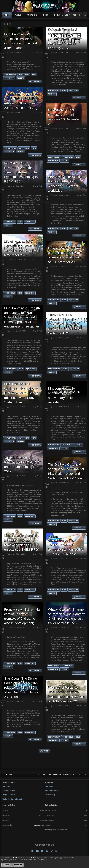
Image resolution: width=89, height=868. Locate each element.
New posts (49, 786)
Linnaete (12, 52)
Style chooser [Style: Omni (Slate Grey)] (8, 774)
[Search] (85, 15)
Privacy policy (69, 774)
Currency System (9, 791)
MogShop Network (9, 795)
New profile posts (51, 791)
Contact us (40, 774)
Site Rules (6, 786)
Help (80, 774)
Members (58, 15)
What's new (32, 15)
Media (46, 15)
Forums (18, 15)
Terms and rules (54, 774)
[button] (11, 15)
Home (6, 15)
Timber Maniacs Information (13, 799)
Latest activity (50, 795)
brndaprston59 (39, 825)
